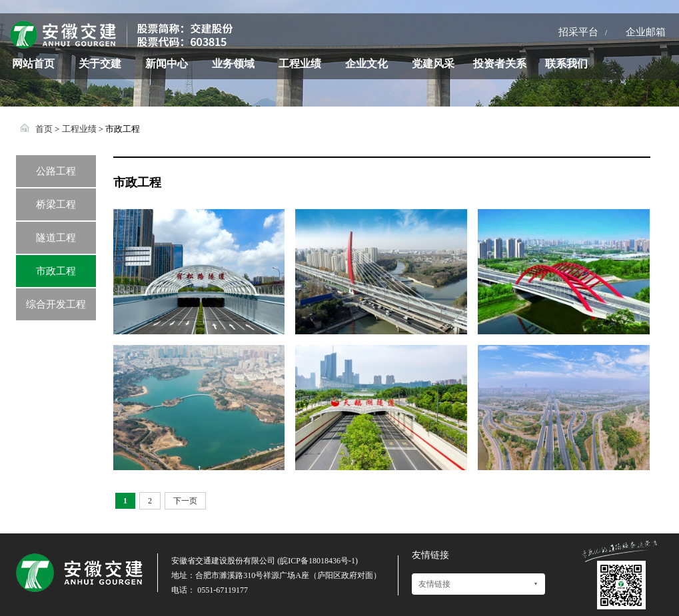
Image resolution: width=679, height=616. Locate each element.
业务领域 (233, 64)
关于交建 (100, 64)
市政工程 (56, 271)
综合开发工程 (56, 304)
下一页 (185, 501)
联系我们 (566, 64)
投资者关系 (500, 64)
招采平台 (578, 32)
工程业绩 (300, 64)
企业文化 (366, 64)
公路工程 (56, 171)
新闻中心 (167, 64)
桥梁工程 (56, 204)
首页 (44, 129)
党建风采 (433, 64)
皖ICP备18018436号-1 (318, 561)
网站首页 (33, 64)
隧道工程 (56, 238)
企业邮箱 (646, 32)
